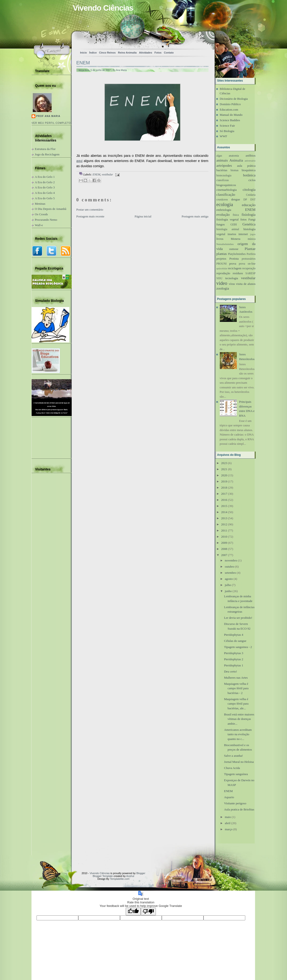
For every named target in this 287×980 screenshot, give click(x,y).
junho (228, 591)
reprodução (223, 273)
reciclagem (235, 268)
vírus (232, 284)
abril (228, 823)
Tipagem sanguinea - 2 (238, 647)
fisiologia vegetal (228, 219)
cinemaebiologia (227, 190)
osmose (234, 249)
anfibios (251, 156)
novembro (231, 560)
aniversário (250, 161)
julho (228, 585)
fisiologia (249, 214)
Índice (93, 53)
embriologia (224, 210)
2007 (224, 555)
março (229, 829)
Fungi (252, 219)
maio (228, 817)
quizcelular (222, 268)
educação (249, 205)
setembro (230, 573)
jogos (253, 234)
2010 (224, 537)
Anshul (130, 876)
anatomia (234, 156)
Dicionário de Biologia (234, 99)
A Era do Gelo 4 (45, 193)
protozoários (249, 259)
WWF (224, 136)
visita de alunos (246, 284)
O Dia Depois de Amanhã (51, 209)
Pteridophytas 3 (234, 653)
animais (222, 160)
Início (84, 53)
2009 (224, 543)
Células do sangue (235, 641)
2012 (224, 524)
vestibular (107, 174)
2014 (224, 512)
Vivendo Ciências (103, 8)
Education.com (229, 110)
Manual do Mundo (231, 115)
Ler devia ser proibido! (238, 618)
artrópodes (224, 165)
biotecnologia (224, 176)
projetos (221, 259)
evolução (223, 214)
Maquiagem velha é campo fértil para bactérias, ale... (236, 704)
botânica (249, 175)
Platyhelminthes (237, 254)
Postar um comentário (90, 210)
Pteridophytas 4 (234, 635)
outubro (229, 567)
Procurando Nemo (46, 220)
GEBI (234, 225)
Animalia (236, 160)
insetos (232, 234)
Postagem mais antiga (195, 216)
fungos (221, 224)
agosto (229, 579)
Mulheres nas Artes (236, 678)
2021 (224, 469)
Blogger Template (103, 876)
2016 (224, 500)
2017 (224, 494)
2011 (224, 530)
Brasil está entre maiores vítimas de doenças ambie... (239, 719)
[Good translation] (133, 911)
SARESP (251, 273)
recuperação (249, 268)
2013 (224, 518)
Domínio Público (230, 104)
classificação (226, 194)
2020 (224, 475)
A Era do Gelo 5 (45, 198)
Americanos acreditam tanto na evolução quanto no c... (238, 734)
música (252, 239)
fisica (236, 215)
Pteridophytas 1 (234, 665)
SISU (219, 278)
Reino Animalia (127, 53)
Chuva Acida (232, 768)
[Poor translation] (148, 911)
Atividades (146, 53)
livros (220, 239)
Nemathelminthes (225, 244)
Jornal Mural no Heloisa (239, 762)
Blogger (141, 873)
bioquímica (249, 170)
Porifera (251, 254)
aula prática (246, 166)
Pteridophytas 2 (234, 659)
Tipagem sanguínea (236, 774)
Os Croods (41, 214)
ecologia (225, 204)
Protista (234, 259)
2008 (224, 549)
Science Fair (227, 126)
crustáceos (222, 200)
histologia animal (228, 229)
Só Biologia (227, 131)
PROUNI (222, 264)
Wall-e (39, 225)
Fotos (158, 53)
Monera (236, 239)
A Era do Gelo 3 (45, 187)
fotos (243, 219)
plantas (222, 254)
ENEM (83, 63)
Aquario (229, 797)
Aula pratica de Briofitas (239, 809)
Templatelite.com (120, 879)
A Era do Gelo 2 (45, 182)
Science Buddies (230, 120)
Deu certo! (231, 671)
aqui (79, 161)
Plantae (250, 249)
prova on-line (247, 264)
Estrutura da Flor (45, 149)
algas (219, 156)
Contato (169, 53)
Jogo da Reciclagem (47, 154)
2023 (224, 463)
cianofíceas (223, 180)
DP (245, 200)
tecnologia (232, 278)
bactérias (222, 170)
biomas (235, 170)
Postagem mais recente (90, 216)
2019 (224, 481)
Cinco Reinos (107, 53)
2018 (224, 488)
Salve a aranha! (233, 756)
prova (233, 264)
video (222, 283)
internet (243, 234)
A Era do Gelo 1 (45, 177)
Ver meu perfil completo (51, 123)
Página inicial (143, 216)
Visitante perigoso (235, 803)
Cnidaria (251, 195)
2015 (224, 506)
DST (253, 200)
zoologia (223, 288)
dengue (236, 199)
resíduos (238, 273)
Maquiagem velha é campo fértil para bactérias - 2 (236, 688)
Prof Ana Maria (48, 116)
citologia (249, 189)
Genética (249, 224)
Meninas (40, 204)
